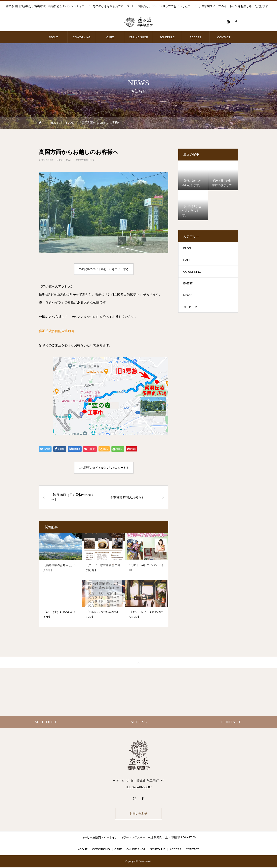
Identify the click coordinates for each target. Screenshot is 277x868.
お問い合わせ (138, 814)
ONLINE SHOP (138, 37)
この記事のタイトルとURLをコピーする (104, 269)
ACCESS (195, 37)
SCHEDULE (167, 37)
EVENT (188, 283)
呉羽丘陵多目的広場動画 (57, 331)
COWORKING (82, 37)
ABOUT (53, 37)
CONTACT (224, 37)
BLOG (60, 160)
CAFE (110, 37)
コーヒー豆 (190, 307)
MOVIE (188, 295)
